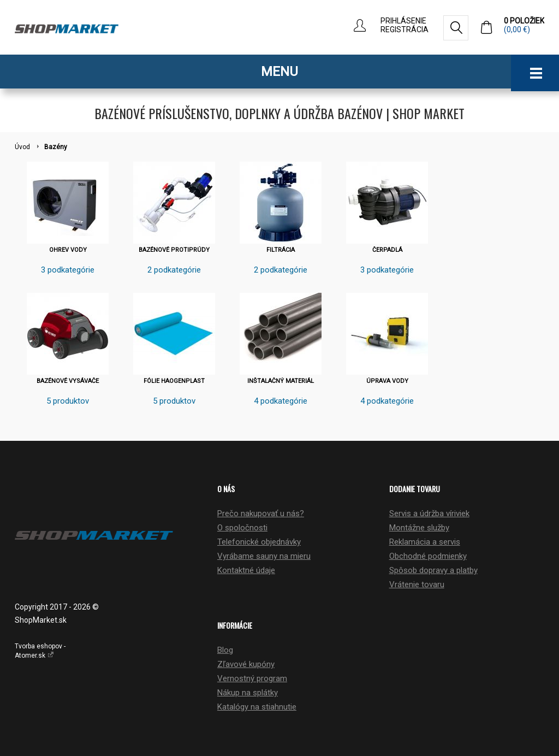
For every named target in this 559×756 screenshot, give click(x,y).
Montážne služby (419, 528)
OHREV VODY (68, 250)
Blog (225, 650)
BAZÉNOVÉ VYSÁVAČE (68, 381)
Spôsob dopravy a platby (433, 570)
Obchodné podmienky (428, 556)
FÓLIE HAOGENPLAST (174, 381)
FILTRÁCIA (281, 250)
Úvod (22, 147)
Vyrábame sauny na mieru (264, 556)
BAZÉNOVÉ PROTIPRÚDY (174, 250)
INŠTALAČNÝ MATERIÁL (281, 381)
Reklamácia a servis (425, 542)
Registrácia (405, 29)
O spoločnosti (242, 528)
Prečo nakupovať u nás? (261, 513)
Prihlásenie (403, 21)
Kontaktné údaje (246, 570)
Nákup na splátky (248, 693)
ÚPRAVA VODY (387, 381)
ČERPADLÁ (387, 250)
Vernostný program (252, 678)
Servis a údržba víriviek (429, 513)
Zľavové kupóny (246, 664)
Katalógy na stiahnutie (257, 707)
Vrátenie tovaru (417, 584)
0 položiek (524, 25)
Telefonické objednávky (259, 542)
